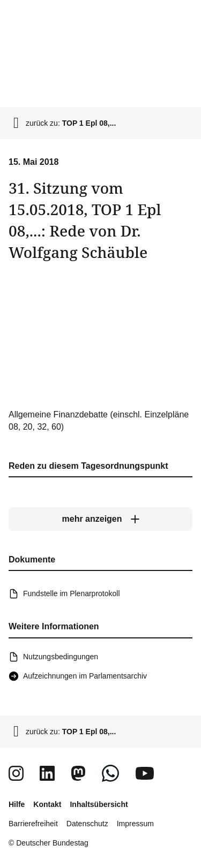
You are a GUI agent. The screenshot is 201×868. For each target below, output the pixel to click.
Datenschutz (87, 824)
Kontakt (47, 804)
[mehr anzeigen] (100, 519)
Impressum (135, 824)
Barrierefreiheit (33, 824)
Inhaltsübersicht (99, 804)
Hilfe (17, 804)
